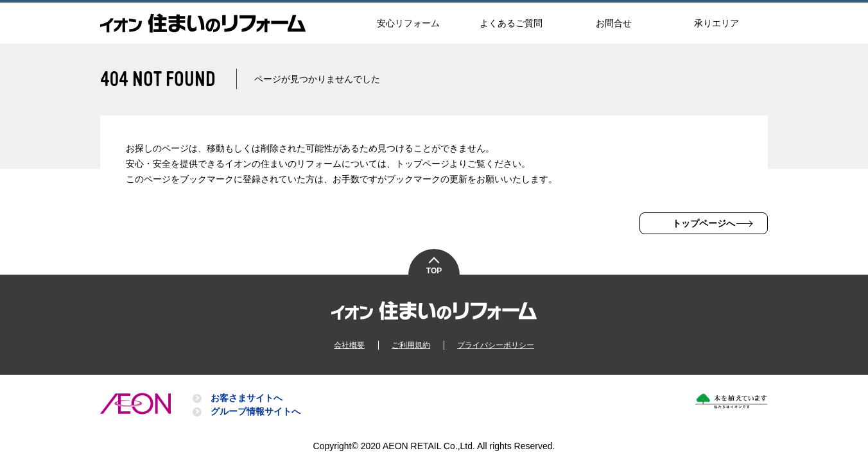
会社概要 (349, 345)
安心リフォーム (408, 23)
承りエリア (716, 23)
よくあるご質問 (511, 23)
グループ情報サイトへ (256, 411)
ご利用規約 (411, 345)
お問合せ (614, 23)
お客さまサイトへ (247, 398)
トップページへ (704, 223)
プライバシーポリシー (496, 345)
